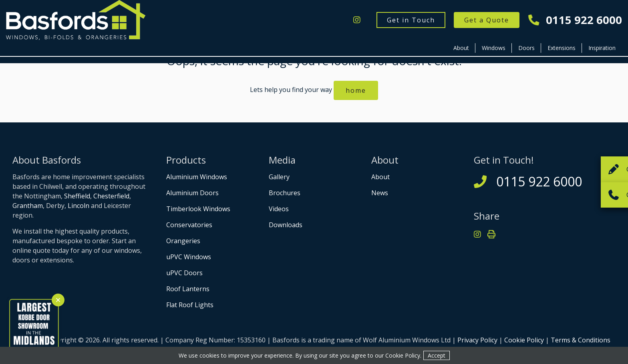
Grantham (28, 206)
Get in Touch (411, 20)
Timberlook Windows (198, 209)
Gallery (279, 177)
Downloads (286, 225)
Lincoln (78, 206)
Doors (526, 48)
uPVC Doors (184, 273)
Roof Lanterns (188, 289)
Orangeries (183, 241)
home (356, 90)
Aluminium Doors (192, 193)
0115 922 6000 (576, 20)
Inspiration (602, 48)
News (380, 193)
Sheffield (77, 196)
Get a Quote (487, 20)
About (461, 48)
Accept (437, 355)
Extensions (562, 48)
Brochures (285, 193)
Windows (494, 48)
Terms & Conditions (581, 340)
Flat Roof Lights (190, 305)
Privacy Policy (477, 340)
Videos (279, 209)
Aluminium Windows (197, 177)
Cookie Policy (524, 340)
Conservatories (189, 225)
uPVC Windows (189, 257)
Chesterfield (111, 196)
